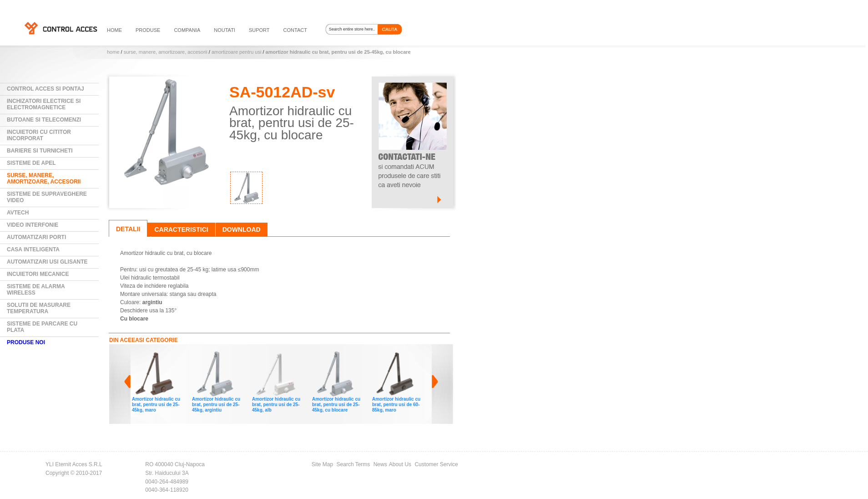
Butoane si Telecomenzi (44, 120)
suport (259, 30)
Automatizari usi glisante (47, 262)
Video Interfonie (33, 225)
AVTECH (18, 213)
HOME (114, 30)
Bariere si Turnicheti (40, 151)
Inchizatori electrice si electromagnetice (44, 104)
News (380, 464)
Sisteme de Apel (31, 163)
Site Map (322, 464)
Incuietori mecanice (38, 274)
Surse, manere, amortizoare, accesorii (166, 52)
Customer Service (436, 464)
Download (242, 229)
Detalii (128, 229)
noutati (225, 30)
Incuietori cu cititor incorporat (39, 135)
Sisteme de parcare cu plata (42, 327)
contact (295, 30)
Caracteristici (181, 229)
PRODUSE (148, 30)
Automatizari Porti (36, 237)
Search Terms (353, 464)
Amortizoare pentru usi (236, 52)
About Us (400, 464)
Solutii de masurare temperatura (39, 308)
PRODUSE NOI (26, 342)
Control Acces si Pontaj (45, 89)
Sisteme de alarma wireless (36, 290)
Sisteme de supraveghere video (47, 197)
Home (113, 52)
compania (187, 30)
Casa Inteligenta (33, 249)
